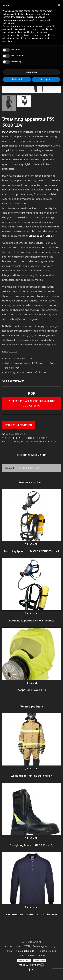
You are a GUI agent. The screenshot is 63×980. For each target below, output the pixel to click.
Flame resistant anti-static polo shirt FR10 (32, 915)
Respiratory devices (44, 442)
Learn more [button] (31, 72)
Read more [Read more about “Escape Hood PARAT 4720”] (33, 683)
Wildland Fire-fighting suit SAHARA (31, 776)
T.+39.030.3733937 (25, 951)
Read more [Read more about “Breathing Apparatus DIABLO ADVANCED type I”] (33, 545)
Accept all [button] (46, 79)
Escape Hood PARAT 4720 (32, 690)
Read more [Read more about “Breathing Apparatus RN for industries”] (33, 614)
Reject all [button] (17, 79)
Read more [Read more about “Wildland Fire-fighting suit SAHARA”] (33, 769)
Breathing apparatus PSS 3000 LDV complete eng (32, 404)
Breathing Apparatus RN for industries (31, 621)
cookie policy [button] (9, 23)
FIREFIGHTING (28, 438)
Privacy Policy (24, 961)
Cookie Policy (39, 961)
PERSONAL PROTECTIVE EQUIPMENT (25, 440)
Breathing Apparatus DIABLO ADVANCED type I (31, 552)
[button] (59, 5)
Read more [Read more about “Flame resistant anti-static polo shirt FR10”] (33, 908)
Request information (19, 426)
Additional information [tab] (31, 455)
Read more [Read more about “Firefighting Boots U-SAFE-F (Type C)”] (33, 839)
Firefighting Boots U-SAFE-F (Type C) (32, 846)
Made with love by (31, 965)
